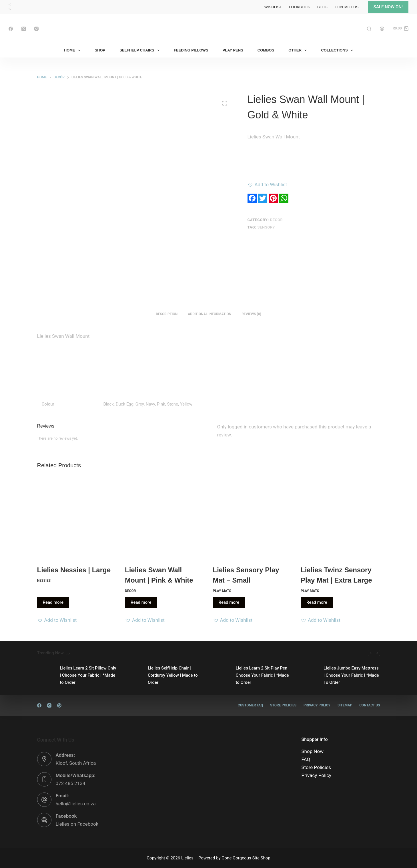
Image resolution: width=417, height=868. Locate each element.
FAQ (306, 759)
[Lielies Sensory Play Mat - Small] (253, 518)
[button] (267, 184)
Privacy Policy (317, 705)
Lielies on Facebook (77, 824)
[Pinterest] (59, 705)
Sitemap (345, 705)
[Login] (382, 29)
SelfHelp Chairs (141, 50)
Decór (277, 220)
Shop (100, 50)
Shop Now (313, 751)
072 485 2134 (71, 783)
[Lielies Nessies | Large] (77, 518)
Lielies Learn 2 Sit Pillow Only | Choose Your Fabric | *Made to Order (88, 675)
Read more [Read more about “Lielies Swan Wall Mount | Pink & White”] (141, 602)
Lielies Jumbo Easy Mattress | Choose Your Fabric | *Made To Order (351, 675)
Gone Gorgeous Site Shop (246, 858)
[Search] (369, 29)
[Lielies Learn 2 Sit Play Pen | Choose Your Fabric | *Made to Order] (222, 675)
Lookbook (300, 7)
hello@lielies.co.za (76, 804)
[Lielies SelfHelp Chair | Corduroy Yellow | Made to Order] (133, 675)
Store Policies (283, 705)
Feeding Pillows (191, 50)
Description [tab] (167, 314)
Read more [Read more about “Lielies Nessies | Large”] (53, 602)
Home (73, 50)
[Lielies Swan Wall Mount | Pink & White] (165, 518)
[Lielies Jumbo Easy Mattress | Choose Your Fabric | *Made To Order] (309, 675)
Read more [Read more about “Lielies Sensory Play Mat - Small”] (229, 602)
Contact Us (347, 7)
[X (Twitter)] (24, 29)
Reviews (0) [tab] (251, 314)
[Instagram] (36, 29)
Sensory (266, 227)
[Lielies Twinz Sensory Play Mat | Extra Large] (340, 518)
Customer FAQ (250, 705)
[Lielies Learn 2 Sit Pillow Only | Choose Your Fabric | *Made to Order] (46, 675)
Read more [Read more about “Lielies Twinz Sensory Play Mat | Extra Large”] (317, 602)
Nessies (44, 581)
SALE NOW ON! (388, 7)
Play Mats (222, 591)
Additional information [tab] (210, 314)
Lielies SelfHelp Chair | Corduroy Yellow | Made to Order (173, 675)
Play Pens (233, 50)
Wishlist (273, 7)
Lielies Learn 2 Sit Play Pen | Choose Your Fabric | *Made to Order (263, 675)
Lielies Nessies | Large (74, 570)
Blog (322, 7)
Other (299, 50)
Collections (338, 50)
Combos (266, 50)
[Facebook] (11, 29)
